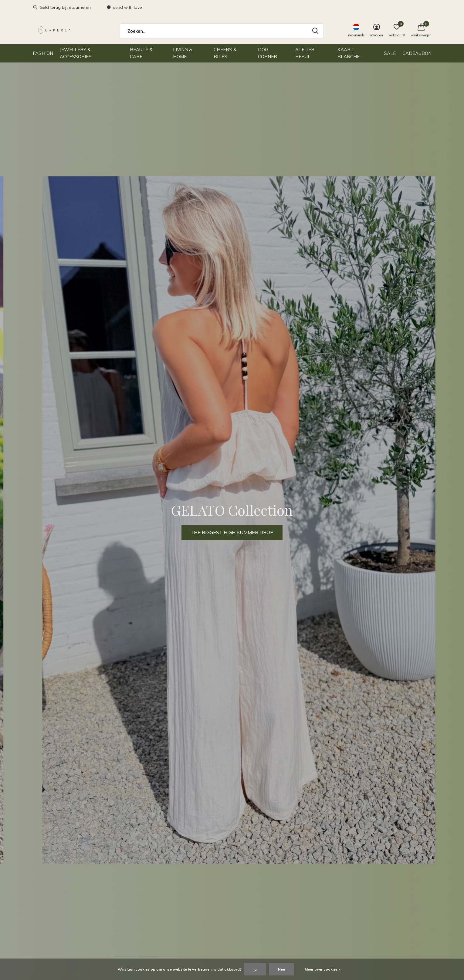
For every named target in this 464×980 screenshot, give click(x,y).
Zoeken (315, 31)
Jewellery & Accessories (76, 53)
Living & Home (183, 53)
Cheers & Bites (225, 53)
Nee (281, 969)
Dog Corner (268, 53)
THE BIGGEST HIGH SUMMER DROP (232, 532)
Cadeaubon (417, 53)
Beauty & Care (141, 53)
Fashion (43, 53)
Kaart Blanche (349, 53)
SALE (390, 53)
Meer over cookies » (323, 969)
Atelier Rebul (305, 53)
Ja (255, 969)
